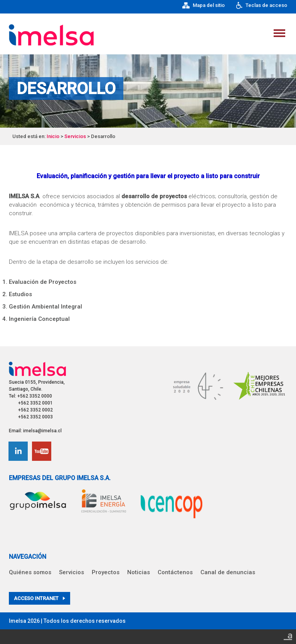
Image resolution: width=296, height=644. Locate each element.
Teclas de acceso (262, 5)
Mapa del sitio (203, 5)
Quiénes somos (30, 572)
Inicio (53, 136)
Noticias (139, 572)
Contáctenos (175, 572)
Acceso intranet (40, 598)
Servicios (75, 136)
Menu (279, 33)
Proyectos (106, 572)
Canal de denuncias (228, 572)
